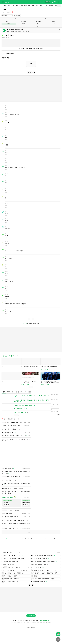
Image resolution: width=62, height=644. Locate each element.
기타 (38, 26)
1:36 (58, 552)
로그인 (25, 323)
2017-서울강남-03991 (41, 623)
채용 (30, 620)
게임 (56, 5)
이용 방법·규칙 (41, 2)
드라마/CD (53, 21)
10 (36, 539)
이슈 (9, 5)
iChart (46, 5)
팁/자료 (20, 392)
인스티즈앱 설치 (31, 616)
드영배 (21, 5)
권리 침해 (35, 620)
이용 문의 (19, 620)
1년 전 (3, 38)
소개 (15, 620)
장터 (25, 5)
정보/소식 (14, 392)
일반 (7, 12)
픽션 (29, 5)
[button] (30, 387)
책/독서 (24, 24)
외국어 (13, 31)
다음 (45, 539)
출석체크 (51, 5)
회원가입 (48, 2)
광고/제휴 (26, 620)
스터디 (41, 5)
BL (46, 19)
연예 (17, 5)
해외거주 (19, 31)
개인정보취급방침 (44, 620)
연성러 (38, 24)
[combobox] (7, 15)
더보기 (31, 532)
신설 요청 (17, 16)
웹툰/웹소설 (9, 21)
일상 (13, 5)
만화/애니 (4, 10)
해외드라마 (26, 31)
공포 (33, 5)
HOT (5, 5)
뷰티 (37, 5)
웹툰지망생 (24, 21)
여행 (8, 31)
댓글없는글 (31, 392)
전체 (3, 12)
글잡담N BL (53, 24)
